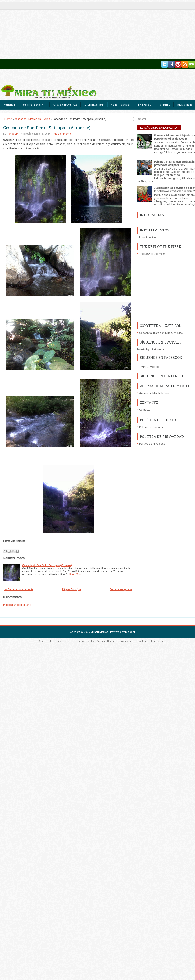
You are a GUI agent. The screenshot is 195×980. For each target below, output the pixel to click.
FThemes (56, 641)
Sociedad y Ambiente (34, 105)
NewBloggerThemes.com (150, 641)
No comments (62, 134)
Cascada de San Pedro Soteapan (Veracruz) (47, 128)
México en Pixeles (39, 119)
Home (8, 119)
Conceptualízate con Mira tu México (161, 333)
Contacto (145, 410)
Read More (75, 574)
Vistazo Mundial (121, 105)
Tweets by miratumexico (152, 349)
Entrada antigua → (121, 589)
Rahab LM (13, 134)
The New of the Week (152, 254)
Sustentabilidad (94, 105)
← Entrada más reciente (19, 589)
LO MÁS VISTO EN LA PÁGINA (159, 128)
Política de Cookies (151, 427)
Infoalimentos (148, 237)
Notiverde (10, 105)
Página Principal (72, 589)
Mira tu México (150, 367)
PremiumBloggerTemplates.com (115, 641)
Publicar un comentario (17, 605)
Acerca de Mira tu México (155, 393)
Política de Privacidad (152, 444)
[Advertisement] (81, 30)
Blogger (130, 632)
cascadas (20, 119)
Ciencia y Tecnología (65, 105)
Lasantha (90, 641)
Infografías (144, 105)
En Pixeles (164, 105)
